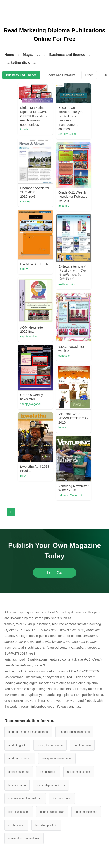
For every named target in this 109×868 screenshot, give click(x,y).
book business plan (52, 812)
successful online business (25, 798)
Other (89, 75)
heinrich (63, 427)
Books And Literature (61, 75)
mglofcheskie (28, 336)
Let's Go (54, 573)
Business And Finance (21, 75)
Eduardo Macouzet (70, 495)
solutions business (79, 772)
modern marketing (20, 758)
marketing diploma (20, 63)
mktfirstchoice (67, 284)
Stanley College (68, 134)
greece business (19, 772)
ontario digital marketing (74, 732)
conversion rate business (24, 838)
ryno (23, 476)
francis (24, 129)
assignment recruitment (57, 758)
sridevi (24, 269)
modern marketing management (28, 732)
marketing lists (17, 745)
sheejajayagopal (30, 404)
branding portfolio (46, 825)
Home (9, 55)
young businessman (50, 745)
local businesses (19, 812)
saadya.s (64, 356)
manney (25, 201)
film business (48, 772)
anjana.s (64, 206)
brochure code (62, 798)
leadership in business (51, 785)
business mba (17, 785)
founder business (86, 812)
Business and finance (67, 55)
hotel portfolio (82, 745)
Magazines (32, 55)
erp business (16, 825)
